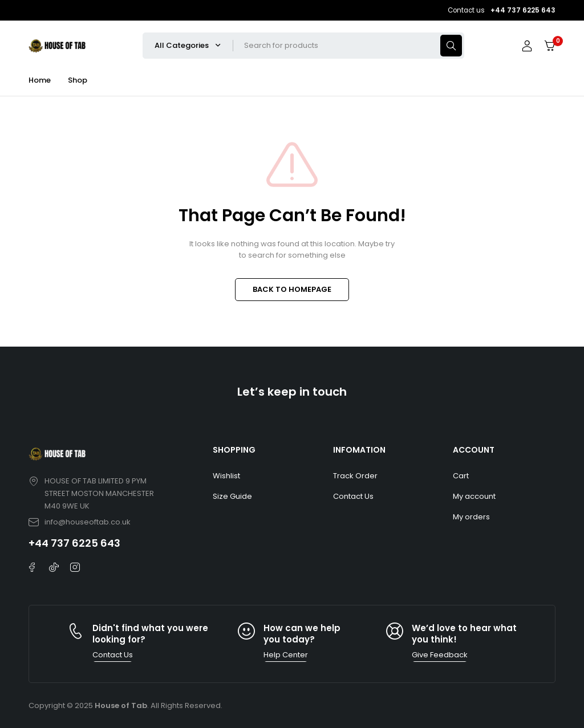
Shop (78, 80)
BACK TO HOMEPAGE (292, 289)
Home (40, 80)
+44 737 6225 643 (74, 543)
